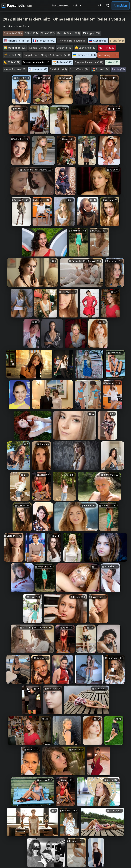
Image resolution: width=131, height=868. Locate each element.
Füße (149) (14, 62)
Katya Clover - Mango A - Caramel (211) (47, 55)
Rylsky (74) (118, 69)
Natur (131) (113, 62)
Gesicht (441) (64, 48)
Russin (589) (100, 40)
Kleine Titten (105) (15, 69)
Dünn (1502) (47, 33)
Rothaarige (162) (108, 55)
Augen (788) (94, 33)
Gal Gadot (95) (58, 69)
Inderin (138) (65, 62)
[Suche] (100, 6)
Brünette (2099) (13, 33)
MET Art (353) (107, 48)
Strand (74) (103, 69)
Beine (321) (14, 55)
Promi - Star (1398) (69, 33)
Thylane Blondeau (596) (72, 40)
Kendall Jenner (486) (42, 48)
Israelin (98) (40, 69)
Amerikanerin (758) (19, 40)
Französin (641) (46, 40)
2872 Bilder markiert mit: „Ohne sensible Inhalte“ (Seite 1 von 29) (64, 19)
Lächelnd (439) (88, 48)
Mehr (76, 5)
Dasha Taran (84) (79, 69)
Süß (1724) (31, 33)
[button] (107, 6)
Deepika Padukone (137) (89, 62)
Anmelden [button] (120, 5)
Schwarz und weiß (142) (37, 62)
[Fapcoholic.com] (17, 5)
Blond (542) (117, 40)
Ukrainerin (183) (86, 55)
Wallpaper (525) (17, 48)
